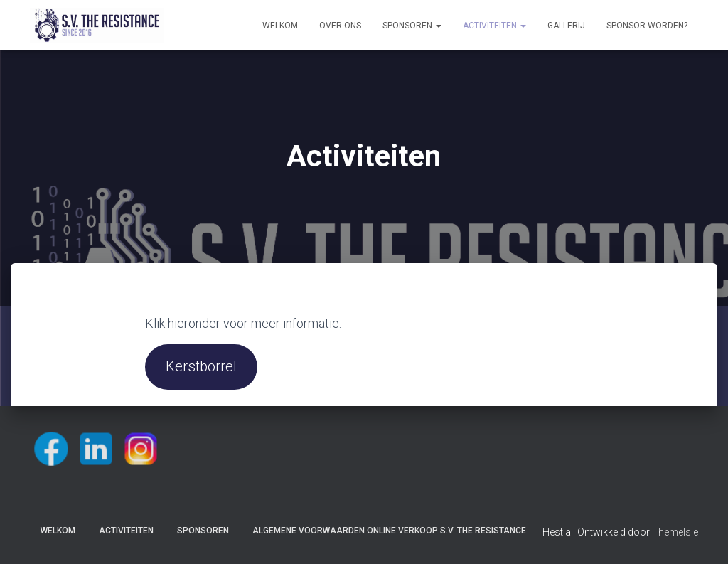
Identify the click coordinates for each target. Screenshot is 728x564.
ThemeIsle (675, 532)
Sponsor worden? (647, 26)
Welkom (280, 26)
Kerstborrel (201, 366)
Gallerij (566, 26)
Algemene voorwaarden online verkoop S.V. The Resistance (389, 531)
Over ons (340, 26)
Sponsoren (412, 26)
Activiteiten (494, 26)
